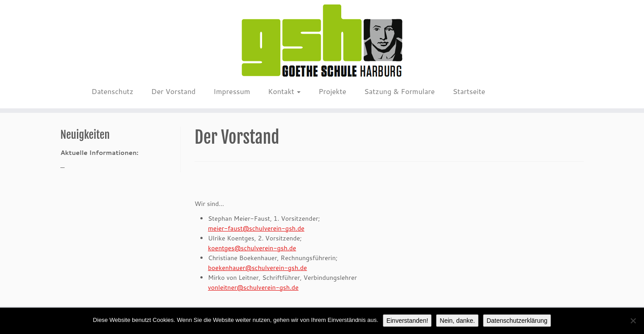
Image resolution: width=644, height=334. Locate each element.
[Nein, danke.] (633, 321)
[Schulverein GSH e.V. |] (322, 41)
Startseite (469, 91)
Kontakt (284, 91)
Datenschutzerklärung (517, 321)
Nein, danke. (457, 321)
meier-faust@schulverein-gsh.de (256, 228)
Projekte (332, 91)
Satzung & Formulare (399, 91)
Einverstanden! (407, 321)
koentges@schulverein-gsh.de (252, 248)
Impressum (232, 91)
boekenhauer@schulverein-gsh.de (257, 268)
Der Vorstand (173, 91)
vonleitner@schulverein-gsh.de (253, 287)
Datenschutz (112, 91)
